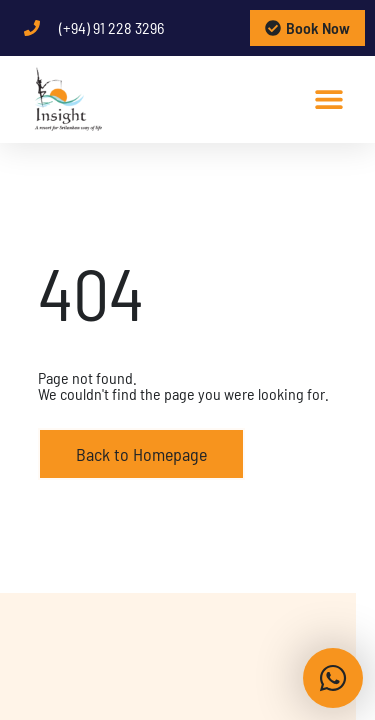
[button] (328, 98)
